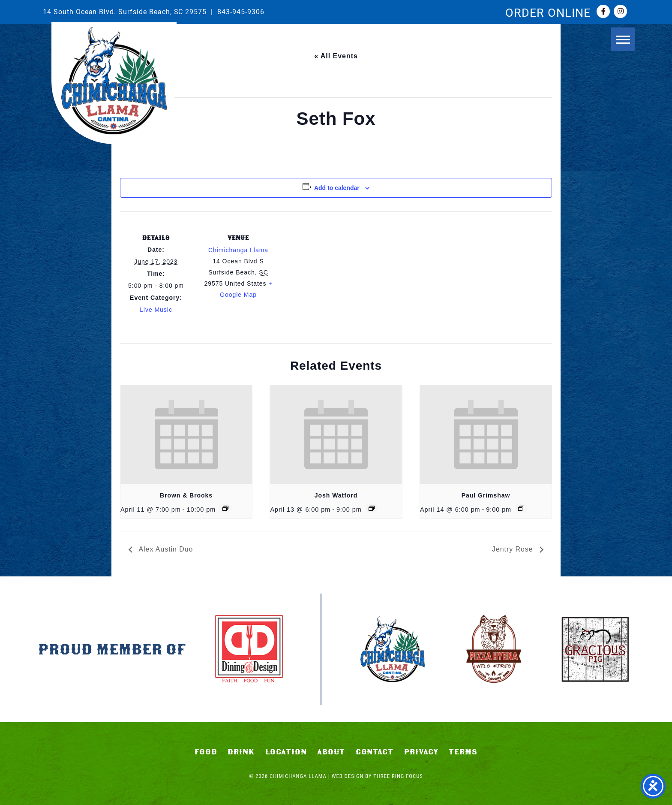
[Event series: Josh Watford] (372, 508)
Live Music (156, 310)
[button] (619, 42)
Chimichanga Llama (114, 81)
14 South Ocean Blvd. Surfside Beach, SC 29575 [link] (125, 11)
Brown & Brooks (186, 495)
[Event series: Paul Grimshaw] (521, 508)
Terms (463, 752)
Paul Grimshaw (486, 495)
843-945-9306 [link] (241, 11)
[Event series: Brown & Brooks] (225, 508)
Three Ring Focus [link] (398, 776)
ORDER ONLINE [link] (548, 12)
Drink (241, 752)
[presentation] (186, 434)
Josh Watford (336, 495)
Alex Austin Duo (165, 549)
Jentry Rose (514, 549)
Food (206, 752)
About (331, 752)
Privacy (421, 752)
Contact (375, 752)
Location (286, 752)
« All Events (336, 56)
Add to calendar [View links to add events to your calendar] (337, 188)
